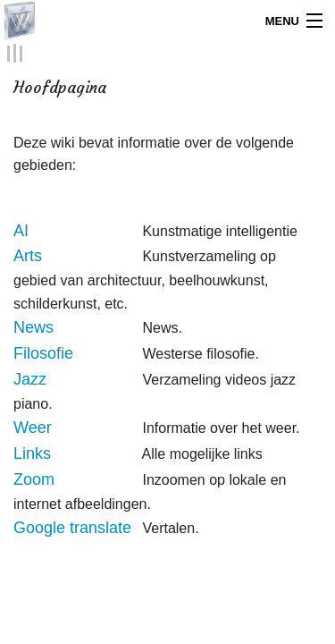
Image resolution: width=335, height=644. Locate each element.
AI (21, 230)
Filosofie (43, 352)
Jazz (30, 378)
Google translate (72, 528)
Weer (33, 428)
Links (32, 453)
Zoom (34, 479)
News (33, 327)
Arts (28, 256)
